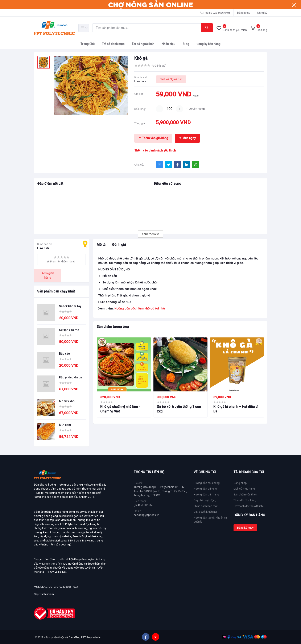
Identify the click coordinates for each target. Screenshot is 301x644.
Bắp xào (65, 354)
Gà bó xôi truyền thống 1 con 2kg (179, 409)
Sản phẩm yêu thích (245, 495)
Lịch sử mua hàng (244, 489)
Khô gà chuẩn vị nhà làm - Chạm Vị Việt (120, 409)
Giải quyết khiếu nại (205, 512)
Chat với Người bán (171, 79)
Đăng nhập (244, 13)
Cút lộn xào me (69, 330)
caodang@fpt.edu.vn (147, 515)
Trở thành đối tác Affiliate (249, 506)
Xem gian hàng (48, 275)
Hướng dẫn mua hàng (207, 483)
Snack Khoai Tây (70, 306)
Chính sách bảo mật (206, 506)
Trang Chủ (88, 44)
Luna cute (140, 81)
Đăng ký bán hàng (209, 44)
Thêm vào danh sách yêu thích (155, 150)
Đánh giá (119, 245)
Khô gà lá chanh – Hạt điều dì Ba (236, 409)
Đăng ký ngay (245, 528)
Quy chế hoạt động (205, 500)
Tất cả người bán (143, 44)
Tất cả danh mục (113, 44)
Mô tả (101, 245)
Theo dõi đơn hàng (245, 500)
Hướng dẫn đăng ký (205, 489)
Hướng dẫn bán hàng (206, 495)
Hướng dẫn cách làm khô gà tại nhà (140, 308)
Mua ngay (187, 138)
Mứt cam (65, 425)
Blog (186, 44)
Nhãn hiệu (168, 44)
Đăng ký (262, 13)
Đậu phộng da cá (70, 377)
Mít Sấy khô (67, 401)
